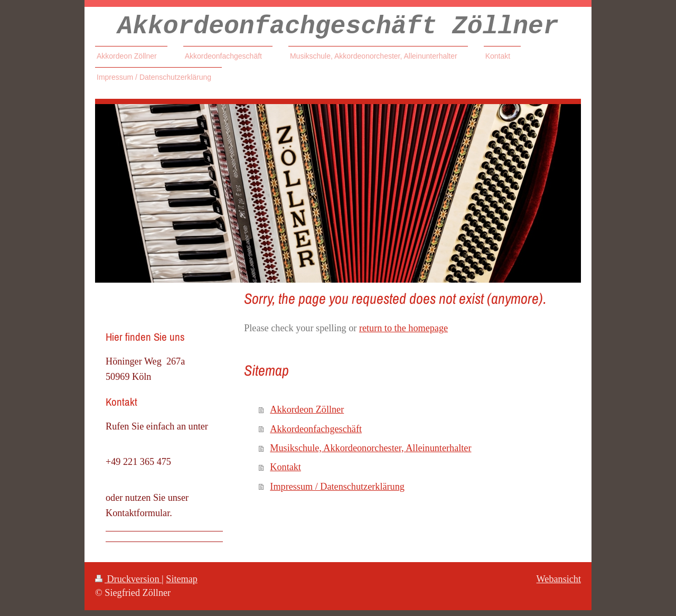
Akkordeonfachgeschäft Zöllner (338, 29)
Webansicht (559, 585)
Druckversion (128, 585)
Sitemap (182, 585)
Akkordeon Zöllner (307, 415)
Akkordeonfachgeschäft (316, 435)
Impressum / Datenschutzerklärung (337, 492)
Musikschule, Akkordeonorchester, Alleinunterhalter (370, 454)
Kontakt (285, 473)
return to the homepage (403, 334)
